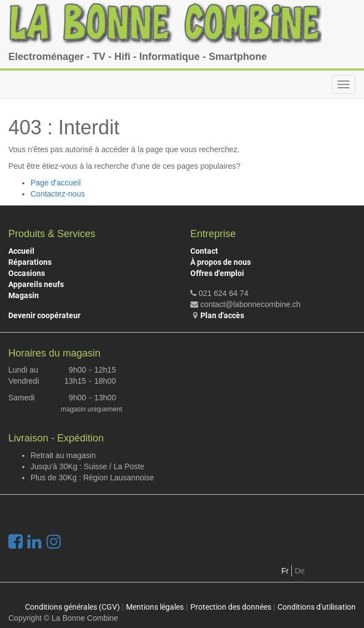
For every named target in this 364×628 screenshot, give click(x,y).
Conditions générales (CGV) (72, 607)
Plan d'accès (222, 315)
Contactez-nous (58, 194)
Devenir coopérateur (44, 315)
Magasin (24, 295)
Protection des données (231, 607)
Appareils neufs (36, 284)
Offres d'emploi (217, 273)
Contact (204, 251)
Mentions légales (155, 607)
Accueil (21, 251)
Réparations (30, 262)
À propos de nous (221, 262)
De (300, 571)
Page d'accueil (56, 183)
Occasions (27, 273)
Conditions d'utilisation (317, 607)
